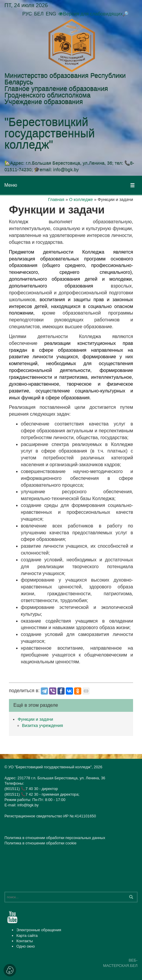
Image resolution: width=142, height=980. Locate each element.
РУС (27, 14)
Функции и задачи (35, 719)
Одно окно (26, 946)
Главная (56, 200)
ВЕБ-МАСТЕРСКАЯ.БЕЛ (120, 963)
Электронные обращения (39, 930)
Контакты (25, 941)
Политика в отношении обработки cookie (40, 843)
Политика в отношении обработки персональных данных (55, 838)
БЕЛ (39, 14)
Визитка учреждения (43, 725)
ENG (51, 14)
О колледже (81, 200)
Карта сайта (27, 936)
